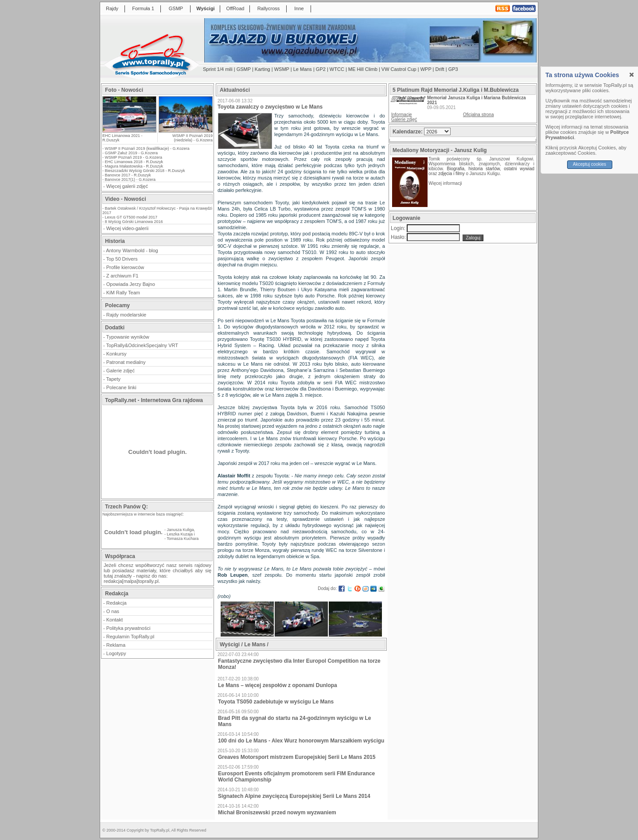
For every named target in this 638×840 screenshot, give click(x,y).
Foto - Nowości (124, 90)
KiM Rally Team (123, 293)
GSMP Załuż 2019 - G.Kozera (131, 153)
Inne (299, 8)
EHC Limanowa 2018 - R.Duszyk (134, 162)
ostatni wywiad (519, 169)
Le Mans (303, 69)
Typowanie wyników (128, 337)
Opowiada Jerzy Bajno (131, 284)
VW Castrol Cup (399, 69)
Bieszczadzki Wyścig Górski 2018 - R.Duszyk (145, 171)
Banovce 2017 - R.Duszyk (128, 175)
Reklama (116, 645)
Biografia (456, 169)
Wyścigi (205, 8)
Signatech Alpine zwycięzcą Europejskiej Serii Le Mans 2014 (294, 796)
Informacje (402, 115)
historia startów (484, 169)
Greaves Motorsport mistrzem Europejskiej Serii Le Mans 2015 (297, 757)
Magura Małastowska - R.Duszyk (134, 166)
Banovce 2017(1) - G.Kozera (130, 180)
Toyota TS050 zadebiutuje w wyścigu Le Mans (276, 702)
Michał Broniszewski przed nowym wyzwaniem (277, 813)
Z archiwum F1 (123, 276)
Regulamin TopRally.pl (130, 637)
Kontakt (115, 620)
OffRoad (235, 8)
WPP (426, 69)
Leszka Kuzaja (180, 534)
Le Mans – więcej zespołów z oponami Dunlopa (278, 685)
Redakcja (117, 603)
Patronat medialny (126, 362)
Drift (440, 69)
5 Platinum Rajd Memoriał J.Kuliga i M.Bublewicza (456, 90)
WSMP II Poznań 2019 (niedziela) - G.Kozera (193, 138)
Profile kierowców (125, 267)
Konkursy (117, 354)
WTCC (337, 69)
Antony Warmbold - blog (132, 250)
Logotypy (116, 653)
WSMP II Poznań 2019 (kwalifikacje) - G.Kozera (147, 148)
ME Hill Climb (363, 69)
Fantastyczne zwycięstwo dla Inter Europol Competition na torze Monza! (299, 664)
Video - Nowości (125, 199)
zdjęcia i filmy (451, 174)
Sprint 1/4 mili (218, 69)
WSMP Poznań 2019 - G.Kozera (134, 157)
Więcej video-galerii (127, 228)
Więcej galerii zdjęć (127, 186)
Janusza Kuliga (181, 530)
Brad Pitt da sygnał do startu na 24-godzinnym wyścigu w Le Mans (294, 721)
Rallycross (269, 8)
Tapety (113, 379)
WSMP (282, 69)
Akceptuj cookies (589, 164)
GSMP (176, 8)
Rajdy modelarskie (126, 315)
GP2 (321, 69)
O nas (113, 611)
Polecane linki (121, 387)
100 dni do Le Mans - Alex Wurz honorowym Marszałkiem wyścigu (301, 741)
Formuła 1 (143, 8)
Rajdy (112, 8)
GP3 (453, 69)
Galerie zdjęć (121, 371)
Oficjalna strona (478, 115)
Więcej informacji (446, 183)
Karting (263, 69)
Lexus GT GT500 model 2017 (131, 217)
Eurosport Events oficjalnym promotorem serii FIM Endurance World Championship (296, 777)
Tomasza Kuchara (183, 539)
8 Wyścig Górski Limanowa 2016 (134, 222)
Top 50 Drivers (122, 259)
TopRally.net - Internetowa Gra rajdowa (154, 400)
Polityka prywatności (128, 628)
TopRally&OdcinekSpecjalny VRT (142, 345)
